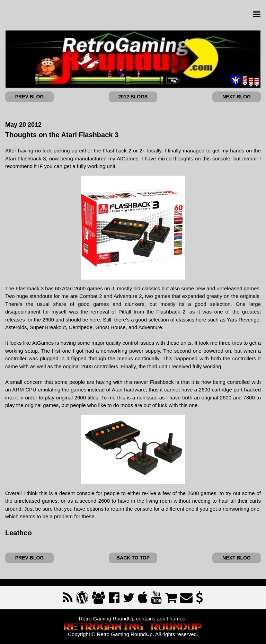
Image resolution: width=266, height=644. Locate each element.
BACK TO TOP (133, 558)
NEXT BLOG (237, 97)
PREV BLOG (29, 97)
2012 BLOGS (133, 97)
